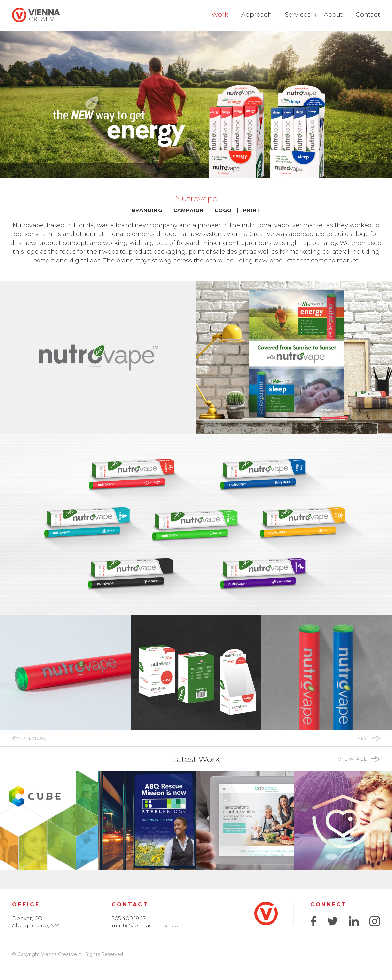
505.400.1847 (129, 918)
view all (353, 759)
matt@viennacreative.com (148, 926)
